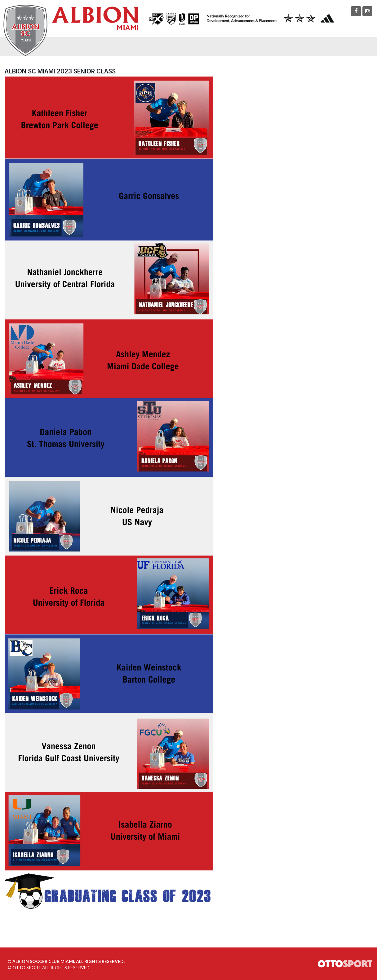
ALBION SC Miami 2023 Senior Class (60, 71)
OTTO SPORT (27, 967)
